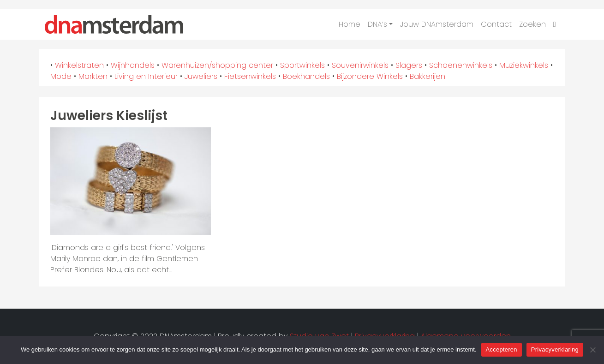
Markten (93, 76)
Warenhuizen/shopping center (217, 65)
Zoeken (532, 24)
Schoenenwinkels (461, 65)
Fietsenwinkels (250, 76)
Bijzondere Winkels (370, 76)
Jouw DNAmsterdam (437, 24)
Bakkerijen (428, 76)
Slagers (409, 65)
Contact (496, 24)
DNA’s (377, 24)
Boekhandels (306, 76)
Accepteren (502, 349)
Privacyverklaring (555, 349)
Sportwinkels (302, 65)
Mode (61, 76)
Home (350, 24)
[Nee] (592, 350)
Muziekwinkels (524, 65)
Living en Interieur (146, 76)
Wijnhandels (133, 65)
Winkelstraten (79, 65)
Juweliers (201, 76)
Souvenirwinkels (360, 65)
